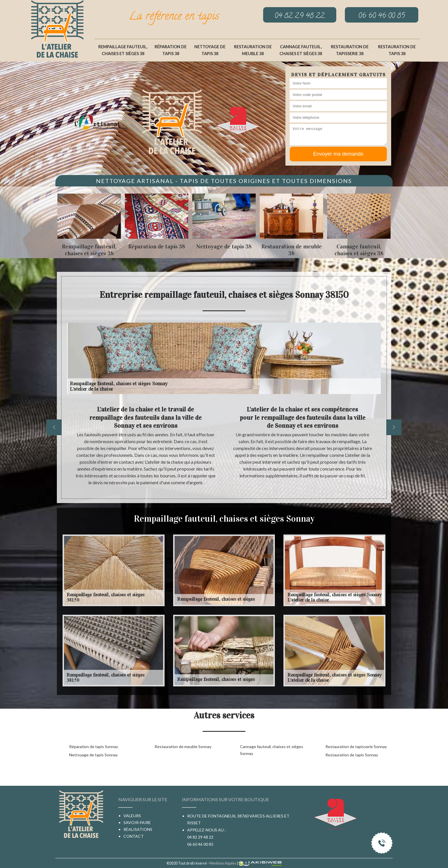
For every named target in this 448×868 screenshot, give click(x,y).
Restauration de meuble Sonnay (183, 747)
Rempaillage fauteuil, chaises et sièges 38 (123, 50)
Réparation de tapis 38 (171, 50)
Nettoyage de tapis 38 (210, 50)
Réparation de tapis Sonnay (94, 747)
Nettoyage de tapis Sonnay (93, 755)
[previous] (54, 427)
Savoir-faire (137, 822)
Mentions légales (223, 863)
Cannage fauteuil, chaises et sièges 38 (301, 50)
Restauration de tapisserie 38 (350, 50)
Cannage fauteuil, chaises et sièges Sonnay (272, 750)
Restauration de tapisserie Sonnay (356, 747)
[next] (394, 427)
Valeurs (132, 816)
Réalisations (138, 829)
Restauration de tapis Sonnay (352, 755)
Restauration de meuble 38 (253, 50)
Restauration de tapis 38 (397, 50)
